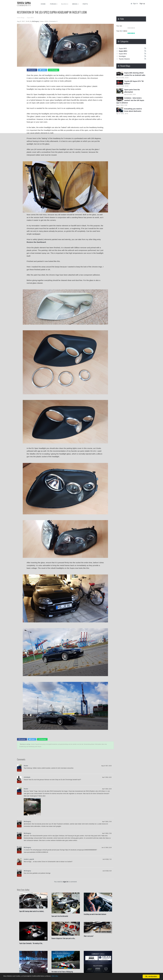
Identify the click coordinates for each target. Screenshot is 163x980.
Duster (26, 766)
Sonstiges (122, 56)
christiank (27, 777)
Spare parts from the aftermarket (60, 916)
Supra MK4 (123, 51)
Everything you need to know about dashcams (95, 914)
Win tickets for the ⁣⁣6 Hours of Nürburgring (62, 972)
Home (43, 4)
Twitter (43, 70)
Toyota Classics (124, 59)
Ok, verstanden (151, 976)
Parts (85, 4)
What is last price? (89, 936)
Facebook (32, 70)
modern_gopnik (29, 859)
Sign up (142, 4)
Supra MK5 (123, 48)
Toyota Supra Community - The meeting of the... (31, 943)
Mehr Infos (70, 977)
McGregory (27, 822)
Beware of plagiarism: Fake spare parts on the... (63, 938)
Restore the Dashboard (36, 242)
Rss (145, 48)
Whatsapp (54, 70)
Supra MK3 (123, 54)
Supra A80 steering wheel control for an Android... (32, 911)
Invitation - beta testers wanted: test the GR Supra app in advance (130, 100)
